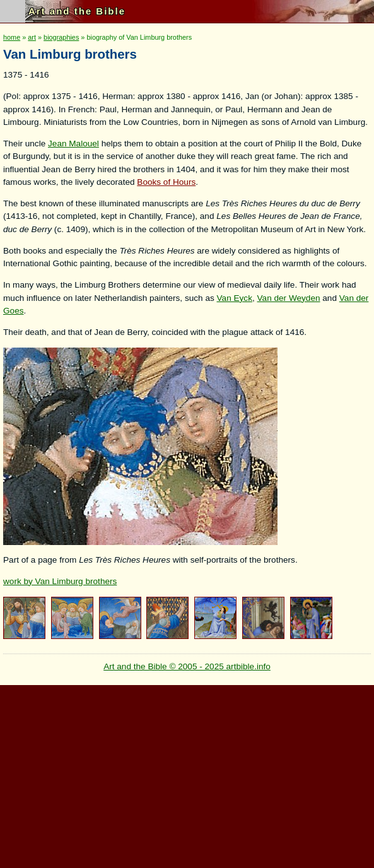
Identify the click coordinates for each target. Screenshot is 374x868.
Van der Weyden (289, 298)
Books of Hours (166, 182)
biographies (61, 37)
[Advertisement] (185, 773)
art (32, 37)
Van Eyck (235, 298)
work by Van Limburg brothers (60, 581)
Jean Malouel (73, 144)
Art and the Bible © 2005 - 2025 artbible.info (187, 666)
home (12, 37)
